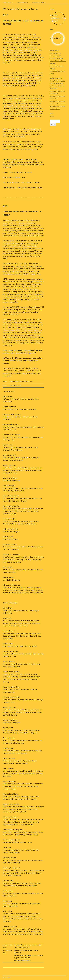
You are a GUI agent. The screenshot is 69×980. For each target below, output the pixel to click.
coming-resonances (39, 2)
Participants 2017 (55, 53)
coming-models (22, 2)
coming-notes (7, 2)
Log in (52, 116)
